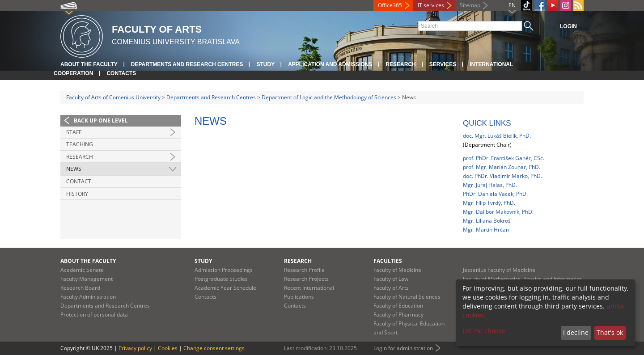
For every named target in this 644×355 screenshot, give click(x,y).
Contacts (121, 73)
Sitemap (470, 5)
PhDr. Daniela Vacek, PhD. (495, 194)
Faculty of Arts (391, 288)
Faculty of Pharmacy (398, 315)
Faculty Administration (88, 297)
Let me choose (484, 331)
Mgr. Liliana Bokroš (487, 221)
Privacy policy (135, 348)
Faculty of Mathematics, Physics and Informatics (522, 279)
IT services (431, 5)
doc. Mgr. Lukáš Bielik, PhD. (497, 136)
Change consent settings (214, 348)
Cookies (168, 348)
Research (400, 64)
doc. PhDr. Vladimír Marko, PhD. (502, 176)
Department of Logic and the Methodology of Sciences (329, 97)
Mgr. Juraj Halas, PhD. (490, 185)
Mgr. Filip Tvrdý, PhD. (489, 203)
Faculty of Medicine (397, 270)
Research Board (80, 288)
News (74, 169)
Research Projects (306, 279)
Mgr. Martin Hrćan (486, 230)
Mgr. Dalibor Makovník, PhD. (498, 212)
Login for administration (403, 348)
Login (568, 26)
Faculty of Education (398, 306)
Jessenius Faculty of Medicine (499, 270)
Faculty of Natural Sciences (407, 297)
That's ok (610, 332)
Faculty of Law (391, 279)
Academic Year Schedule (225, 288)
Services (443, 64)
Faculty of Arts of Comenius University (113, 97)
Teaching (80, 144)
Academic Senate (82, 270)
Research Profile (304, 270)
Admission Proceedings (224, 270)
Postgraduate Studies (221, 279)
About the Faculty (89, 64)
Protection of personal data (94, 315)
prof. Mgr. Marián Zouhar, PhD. (502, 167)
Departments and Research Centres (187, 64)
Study (265, 64)
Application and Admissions (330, 64)
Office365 (390, 5)
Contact (79, 181)
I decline (576, 332)
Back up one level (101, 120)
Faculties (388, 261)
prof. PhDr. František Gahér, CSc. (504, 158)
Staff (74, 132)
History (77, 194)
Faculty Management (87, 279)
